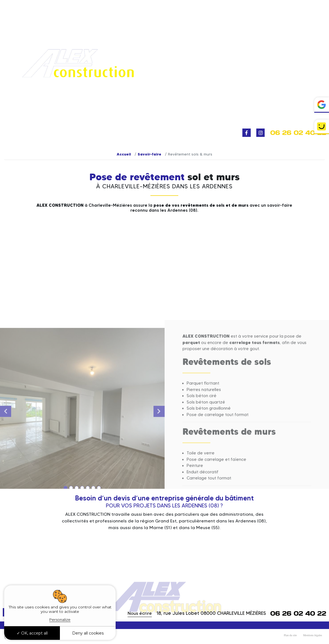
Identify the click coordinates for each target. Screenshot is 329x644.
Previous (6, 483)
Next (159, 483)
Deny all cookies (88, 633)
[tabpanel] (82, 483)
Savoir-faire (149, 154)
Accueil (124, 154)
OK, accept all (32, 633)
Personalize (60, 620)
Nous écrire (140, 613)
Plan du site (290, 635)
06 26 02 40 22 (298, 133)
